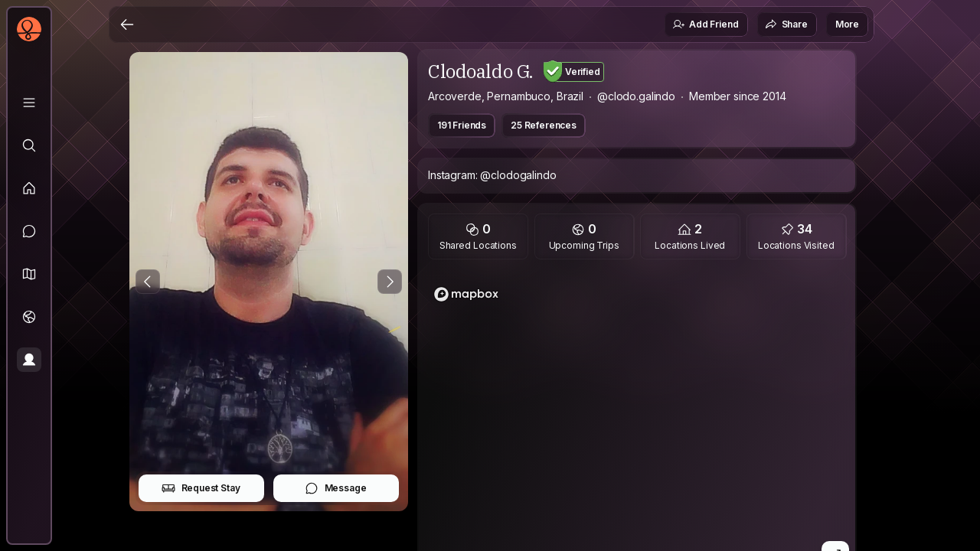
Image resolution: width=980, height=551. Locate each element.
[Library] (29, 103)
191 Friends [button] (462, 125)
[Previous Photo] (148, 282)
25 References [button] (544, 125)
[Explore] (29, 145)
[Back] (127, 24)
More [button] (847, 24)
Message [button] (336, 488)
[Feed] (29, 188)
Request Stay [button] (201, 488)
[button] (29, 274)
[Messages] (29, 231)
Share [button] (786, 24)
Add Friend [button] (705, 24)
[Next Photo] (390, 282)
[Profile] (29, 360)
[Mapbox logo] (466, 294)
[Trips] (29, 317)
